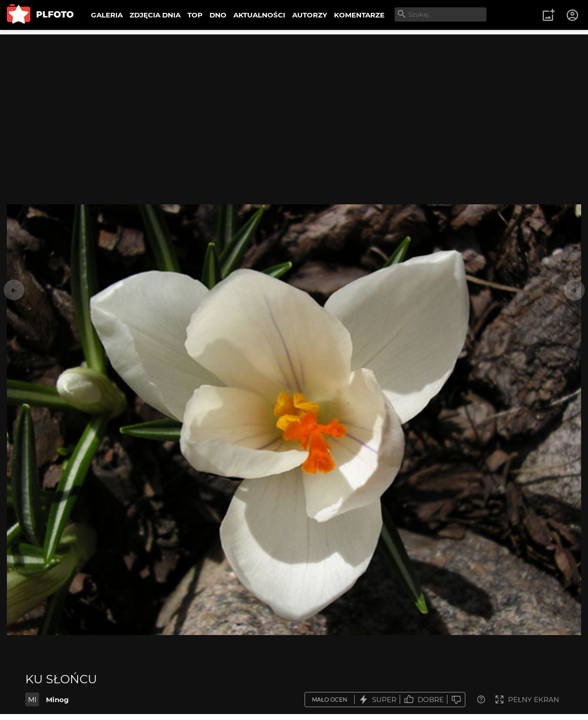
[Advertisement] (294, 99)
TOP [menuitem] (195, 15)
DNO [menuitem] (218, 15)
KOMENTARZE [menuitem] (359, 15)
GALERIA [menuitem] (107, 15)
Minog (57, 700)
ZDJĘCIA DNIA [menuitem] (155, 15)
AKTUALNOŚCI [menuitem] (259, 15)
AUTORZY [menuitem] (310, 15)
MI (32, 700)
